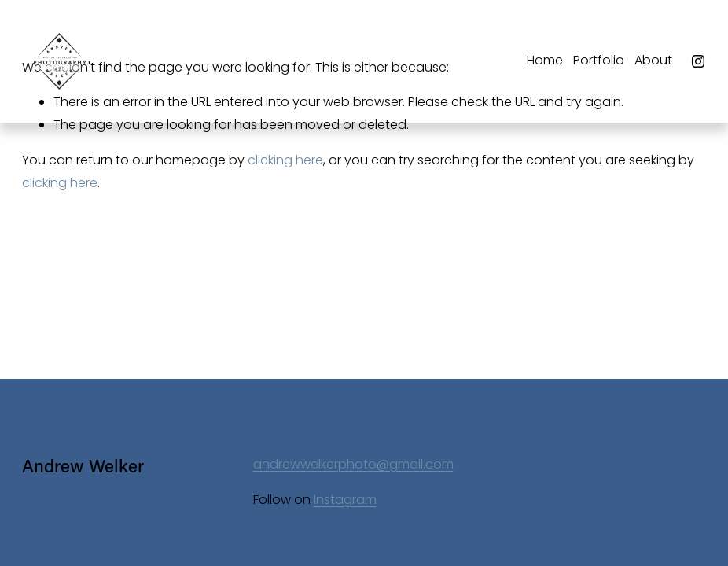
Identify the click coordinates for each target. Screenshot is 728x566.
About (653, 60)
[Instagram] (698, 61)
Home (545, 60)
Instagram (345, 500)
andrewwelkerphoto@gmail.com (353, 464)
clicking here (285, 160)
